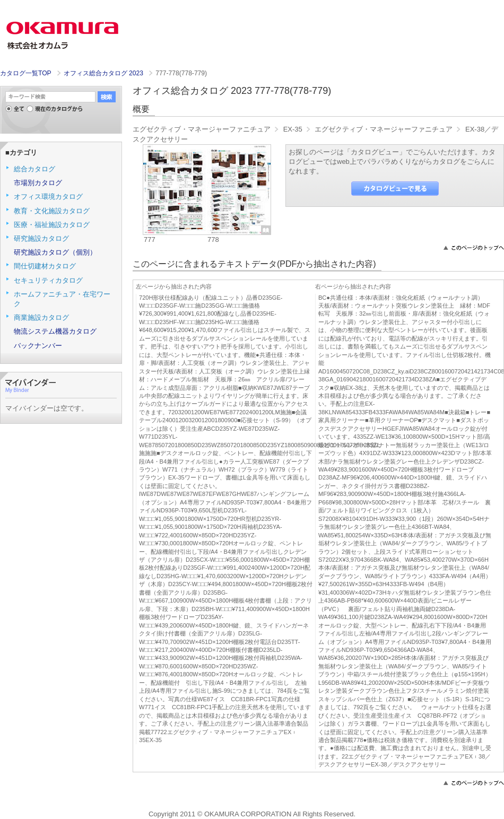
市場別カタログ (38, 183)
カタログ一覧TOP (25, 73)
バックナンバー (38, 346)
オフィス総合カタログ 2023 (105, 73)
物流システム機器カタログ (55, 331)
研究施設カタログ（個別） (55, 252)
